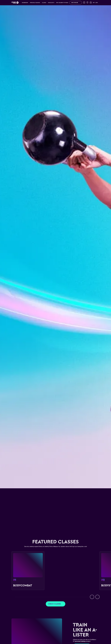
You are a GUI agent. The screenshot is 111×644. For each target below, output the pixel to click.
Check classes (56, 604)
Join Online (76, 3)
